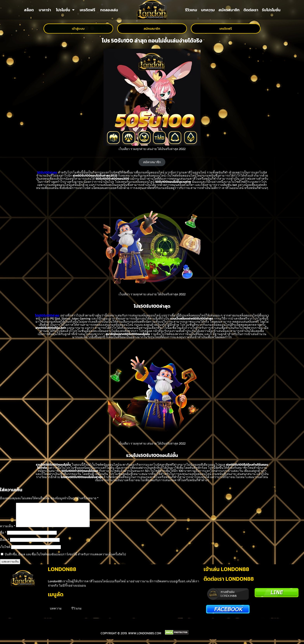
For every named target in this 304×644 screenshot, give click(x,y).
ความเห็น (8, 531)
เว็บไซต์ (5, 551)
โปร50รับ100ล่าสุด (47, 315)
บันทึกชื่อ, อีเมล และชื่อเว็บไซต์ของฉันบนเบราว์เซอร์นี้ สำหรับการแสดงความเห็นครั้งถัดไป (65, 559)
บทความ (208, 10)
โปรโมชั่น (65, 10)
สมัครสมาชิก (229, 10)
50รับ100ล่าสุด (47, 172)
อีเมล (5, 544)
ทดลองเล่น (109, 10)
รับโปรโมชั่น (271, 10)
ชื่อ (3, 537)
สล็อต (29, 10)
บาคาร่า (45, 10)
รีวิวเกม (191, 10)
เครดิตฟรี (87, 10)
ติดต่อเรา (251, 10)
